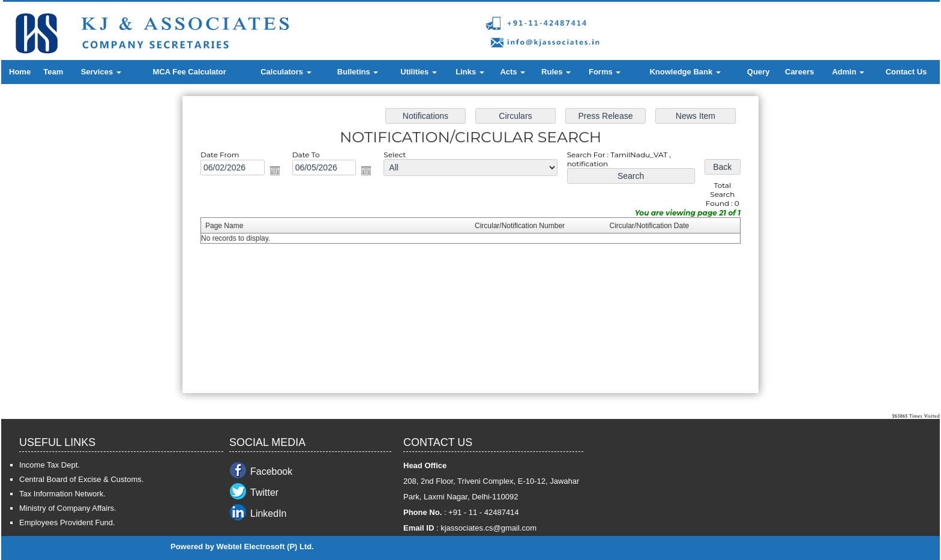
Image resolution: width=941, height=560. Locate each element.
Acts (513, 72)
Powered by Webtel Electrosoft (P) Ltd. (242, 546)
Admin (848, 72)
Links (470, 72)
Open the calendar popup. (278, 172)
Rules (556, 72)
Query (759, 72)
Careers (799, 72)
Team (53, 72)
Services (101, 72)
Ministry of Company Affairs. (68, 508)
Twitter (264, 492)
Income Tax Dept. (50, 465)
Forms (605, 72)
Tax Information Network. (62, 494)
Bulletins (358, 72)
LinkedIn (269, 513)
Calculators (286, 72)
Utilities (419, 72)
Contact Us (906, 72)
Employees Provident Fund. (67, 522)
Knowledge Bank (685, 72)
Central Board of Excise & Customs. (81, 479)
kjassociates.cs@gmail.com (489, 528)
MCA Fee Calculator (190, 72)
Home (20, 72)
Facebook (271, 471)
